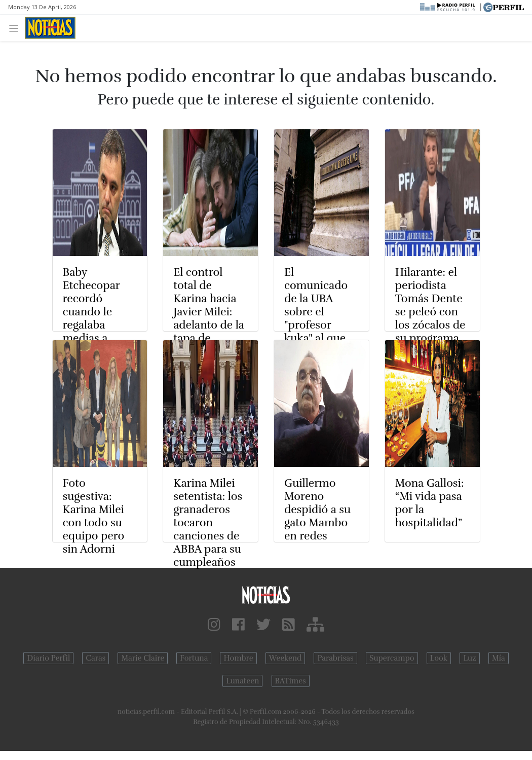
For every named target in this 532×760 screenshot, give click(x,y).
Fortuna (194, 658)
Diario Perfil (48, 658)
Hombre (238, 658)
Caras (96, 658)
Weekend (286, 658)
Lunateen (242, 681)
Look (439, 658)
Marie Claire (143, 658)
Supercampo (392, 658)
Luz (469, 658)
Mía (499, 658)
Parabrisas (335, 658)
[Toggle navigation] (16, 28)
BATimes (291, 681)
